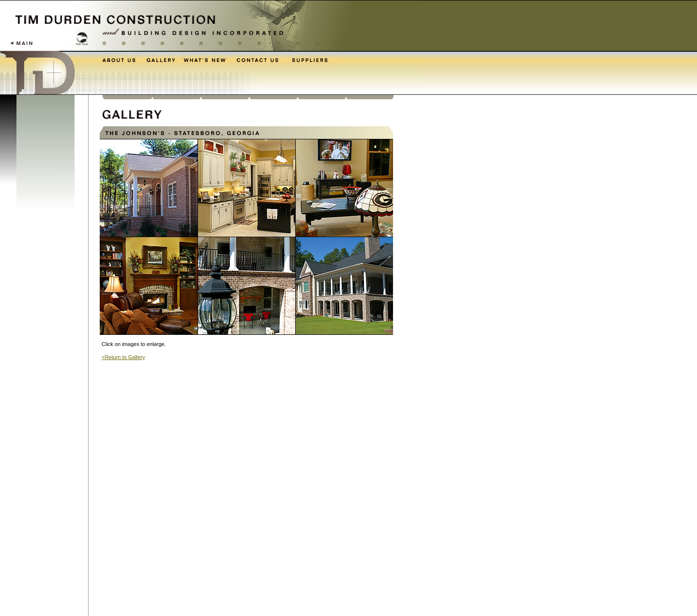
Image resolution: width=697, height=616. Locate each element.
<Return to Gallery (123, 357)
